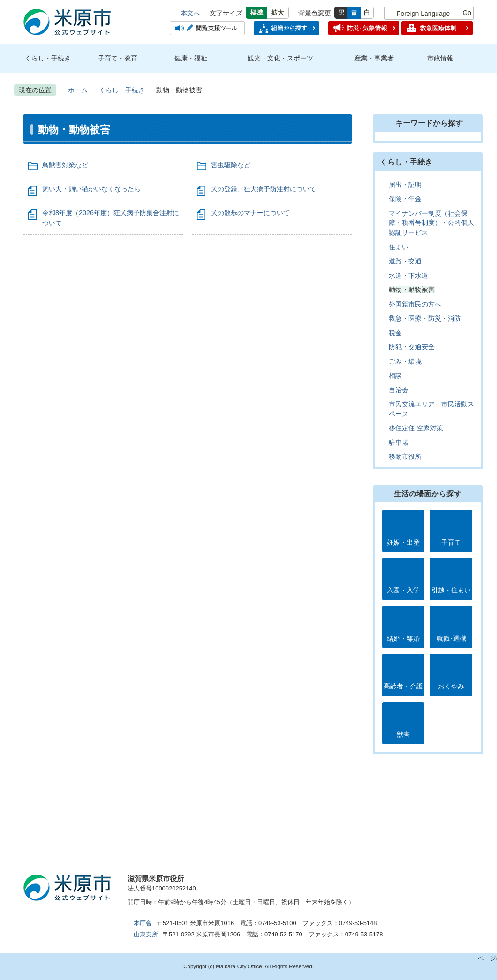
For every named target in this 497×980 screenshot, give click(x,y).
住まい (399, 247)
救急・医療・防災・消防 (425, 318)
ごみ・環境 (405, 362)
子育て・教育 (118, 58)
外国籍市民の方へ (415, 304)
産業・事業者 (374, 58)
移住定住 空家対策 (416, 428)
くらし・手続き (48, 58)
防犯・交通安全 (412, 347)
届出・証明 (405, 185)
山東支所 (146, 934)
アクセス (237, 883)
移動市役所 (405, 457)
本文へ (190, 13)
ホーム (78, 90)
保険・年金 (405, 199)
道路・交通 (405, 261)
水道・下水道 (408, 276)
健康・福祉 (191, 58)
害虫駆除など (231, 165)
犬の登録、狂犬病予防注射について (264, 189)
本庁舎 (143, 923)
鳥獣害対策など (65, 165)
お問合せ (378, 883)
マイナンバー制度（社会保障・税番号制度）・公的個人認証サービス (431, 223)
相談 (395, 376)
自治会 (399, 390)
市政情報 (440, 58)
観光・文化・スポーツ (280, 58)
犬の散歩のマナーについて (250, 213)
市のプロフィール (308, 883)
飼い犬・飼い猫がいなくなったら (91, 189)
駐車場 (399, 443)
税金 (395, 333)
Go (467, 13)
